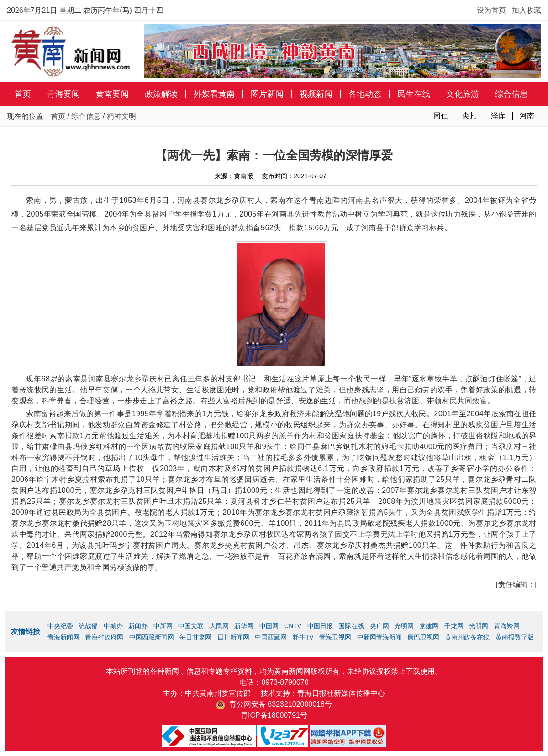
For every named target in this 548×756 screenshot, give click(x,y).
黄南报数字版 (515, 637)
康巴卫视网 (423, 637)
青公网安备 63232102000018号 (274, 704)
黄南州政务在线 (467, 637)
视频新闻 (316, 94)
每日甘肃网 (195, 637)
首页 (23, 94)
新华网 (244, 626)
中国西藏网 (271, 637)
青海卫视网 (335, 637)
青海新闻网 (63, 637)
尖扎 (469, 116)
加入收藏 (527, 10)
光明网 (404, 626)
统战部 (88, 626)
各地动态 (365, 94)
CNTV (293, 626)
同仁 (441, 116)
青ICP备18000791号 (274, 715)
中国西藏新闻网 (152, 637)
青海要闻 (63, 94)
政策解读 (161, 94)
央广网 (379, 626)
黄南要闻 (112, 94)
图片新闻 (267, 94)
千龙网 (454, 626)
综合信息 (511, 94)
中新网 (163, 626)
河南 (527, 116)
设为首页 (491, 10)
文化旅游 (463, 94)
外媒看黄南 (214, 94)
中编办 (113, 626)
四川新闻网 (233, 637)
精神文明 (121, 116)
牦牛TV (303, 637)
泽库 (498, 116)
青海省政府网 (104, 637)
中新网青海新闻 (379, 637)
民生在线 (414, 94)
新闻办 (138, 626)
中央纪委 (60, 626)
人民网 (219, 626)
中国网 (269, 626)
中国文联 (191, 626)
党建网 (429, 626)
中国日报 (320, 626)
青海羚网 (507, 626)
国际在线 (351, 626)
